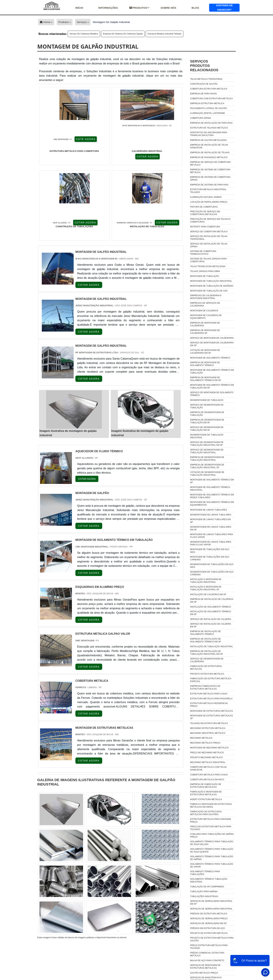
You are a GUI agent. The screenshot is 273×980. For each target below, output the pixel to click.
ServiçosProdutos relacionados (204, 66)
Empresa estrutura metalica (207, 103)
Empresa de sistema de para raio (209, 185)
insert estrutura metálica (206, 799)
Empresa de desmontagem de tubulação (207, 414)
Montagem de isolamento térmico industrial (210, 489)
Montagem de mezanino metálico (209, 748)
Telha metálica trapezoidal (206, 79)
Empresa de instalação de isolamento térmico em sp (206, 640)
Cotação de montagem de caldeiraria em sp (205, 352)
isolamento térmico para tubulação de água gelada (212, 843)
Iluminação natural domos (206, 197)
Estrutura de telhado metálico (209, 128)
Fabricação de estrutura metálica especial (211, 680)
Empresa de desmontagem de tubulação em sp (207, 421)
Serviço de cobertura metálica (84, 34)
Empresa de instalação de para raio (211, 123)
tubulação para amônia (204, 892)
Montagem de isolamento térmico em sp (212, 481)
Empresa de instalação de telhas (210, 153)
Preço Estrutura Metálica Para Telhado (209, 947)
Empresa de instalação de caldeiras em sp (212, 601)
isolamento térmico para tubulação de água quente (212, 850)
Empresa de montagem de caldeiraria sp (205, 332)
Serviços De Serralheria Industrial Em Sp (211, 903)
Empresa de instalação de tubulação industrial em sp (206, 653)
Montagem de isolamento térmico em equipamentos (212, 504)
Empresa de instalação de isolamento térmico (206, 633)
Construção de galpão (204, 84)
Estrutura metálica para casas (209, 694)
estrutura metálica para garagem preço (211, 820)
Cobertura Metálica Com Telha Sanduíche (208, 768)
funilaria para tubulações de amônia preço (212, 835)
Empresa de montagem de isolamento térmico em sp (206, 379)
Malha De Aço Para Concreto (207, 960)
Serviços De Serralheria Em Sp (208, 923)
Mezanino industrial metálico (208, 733)
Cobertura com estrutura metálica (211, 99)
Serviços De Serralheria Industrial (211, 909)
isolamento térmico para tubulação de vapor (212, 865)
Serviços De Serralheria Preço (209, 919)
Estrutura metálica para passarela (211, 699)
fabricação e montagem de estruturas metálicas (206, 793)
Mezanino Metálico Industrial (208, 762)
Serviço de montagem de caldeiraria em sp (212, 344)
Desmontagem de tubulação (207, 400)
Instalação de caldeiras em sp (208, 594)
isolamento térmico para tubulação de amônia (212, 858)
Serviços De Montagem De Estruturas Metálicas (205, 967)
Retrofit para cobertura (205, 227)
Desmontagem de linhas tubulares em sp (211, 528)
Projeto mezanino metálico (206, 757)
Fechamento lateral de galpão (209, 108)
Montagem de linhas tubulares (209, 510)
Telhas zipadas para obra (205, 271)
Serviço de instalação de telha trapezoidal (209, 238)
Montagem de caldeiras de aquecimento (206, 317)
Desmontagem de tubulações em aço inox (212, 566)
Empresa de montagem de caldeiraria (205, 324)
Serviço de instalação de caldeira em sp (211, 625)
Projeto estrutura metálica (207, 674)
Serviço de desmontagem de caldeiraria (207, 660)
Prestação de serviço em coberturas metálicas (205, 213)
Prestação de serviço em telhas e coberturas (210, 220)
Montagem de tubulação (205, 276)
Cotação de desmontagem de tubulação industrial (207, 474)
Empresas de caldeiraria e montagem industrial (206, 297)
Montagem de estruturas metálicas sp (212, 717)
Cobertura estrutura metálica (209, 89)
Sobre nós (168, 8)
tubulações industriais (204, 896)
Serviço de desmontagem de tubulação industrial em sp (207, 444)
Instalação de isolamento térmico (211, 607)
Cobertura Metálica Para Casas (209, 775)
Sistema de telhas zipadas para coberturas (208, 260)
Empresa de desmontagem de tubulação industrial (207, 459)
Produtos (139, 8)
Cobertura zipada (201, 118)
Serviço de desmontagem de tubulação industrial (207, 451)
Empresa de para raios (203, 94)
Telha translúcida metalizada (208, 266)
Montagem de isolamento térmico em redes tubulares (212, 496)
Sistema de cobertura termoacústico (203, 253)
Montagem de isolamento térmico (210, 358)
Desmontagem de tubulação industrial (207, 436)
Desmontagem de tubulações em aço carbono (212, 573)
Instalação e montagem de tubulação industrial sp (206, 588)
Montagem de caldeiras (204, 311)
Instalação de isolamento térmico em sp (211, 613)
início (79, 8)
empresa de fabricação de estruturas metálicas (206, 786)
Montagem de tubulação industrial (211, 281)
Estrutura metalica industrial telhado (165, 34)
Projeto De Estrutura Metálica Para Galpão (212, 939)
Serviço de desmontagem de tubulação (207, 406)
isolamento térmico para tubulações (205, 873)
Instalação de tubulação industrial (212, 647)
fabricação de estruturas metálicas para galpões (206, 813)
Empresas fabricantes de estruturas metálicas (205, 687)
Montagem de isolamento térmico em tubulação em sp (212, 386)
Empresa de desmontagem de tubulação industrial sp (207, 466)
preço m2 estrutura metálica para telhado (211, 828)
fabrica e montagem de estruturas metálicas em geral (211, 806)
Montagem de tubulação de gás (209, 291)
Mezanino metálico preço (205, 743)
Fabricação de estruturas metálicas (206, 668)
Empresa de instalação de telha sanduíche (209, 146)
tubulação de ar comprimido (207, 887)
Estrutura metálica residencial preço (209, 705)
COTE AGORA (56, 156)
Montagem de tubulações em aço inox (210, 551)
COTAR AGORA (93, 156)
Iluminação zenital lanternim (207, 113)
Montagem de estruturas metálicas (212, 711)
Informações (108, 8)
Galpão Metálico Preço (204, 973)
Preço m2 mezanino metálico (207, 753)
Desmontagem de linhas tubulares (211, 515)
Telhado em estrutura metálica (209, 723)
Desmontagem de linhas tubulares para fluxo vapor (211, 543)
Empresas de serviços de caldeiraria (205, 304)
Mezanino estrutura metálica (208, 728)
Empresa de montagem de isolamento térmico (205, 364)
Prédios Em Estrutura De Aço (208, 928)
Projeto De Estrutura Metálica (209, 933)
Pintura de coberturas (204, 207)
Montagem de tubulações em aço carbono (210, 558)
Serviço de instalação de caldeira (211, 619)
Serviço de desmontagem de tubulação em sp (207, 429)
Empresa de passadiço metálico (209, 157)
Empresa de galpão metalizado (208, 140)
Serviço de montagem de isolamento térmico (212, 394)
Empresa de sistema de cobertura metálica (210, 171)
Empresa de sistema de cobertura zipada (123, 34)
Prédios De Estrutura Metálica (209, 914)
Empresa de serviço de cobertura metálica (210, 164)
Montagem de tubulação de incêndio (212, 286)
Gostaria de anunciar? (224, 8)
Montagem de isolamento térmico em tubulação (212, 371)
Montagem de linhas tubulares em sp (210, 521)
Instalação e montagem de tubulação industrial (206, 581)
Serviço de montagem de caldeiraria (212, 338)
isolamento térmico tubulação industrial (209, 880)
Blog (195, 8)
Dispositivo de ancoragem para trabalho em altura (209, 134)
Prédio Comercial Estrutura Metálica (207, 954)
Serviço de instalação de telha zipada (209, 245)
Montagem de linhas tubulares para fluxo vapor (212, 536)
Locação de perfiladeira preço (209, 202)
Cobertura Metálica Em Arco (207, 780)
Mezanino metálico (201, 738)
